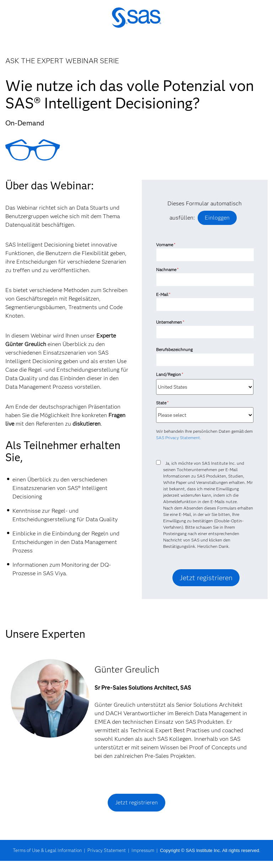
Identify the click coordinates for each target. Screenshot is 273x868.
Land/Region (170, 374)
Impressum (143, 850)
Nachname (167, 269)
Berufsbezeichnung (175, 349)
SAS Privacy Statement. (179, 438)
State (162, 403)
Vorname (166, 245)
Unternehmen (170, 322)
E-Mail (163, 294)
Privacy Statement (107, 850)
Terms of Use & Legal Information (47, 850)
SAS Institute (136, 22)
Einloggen (217, 218)
